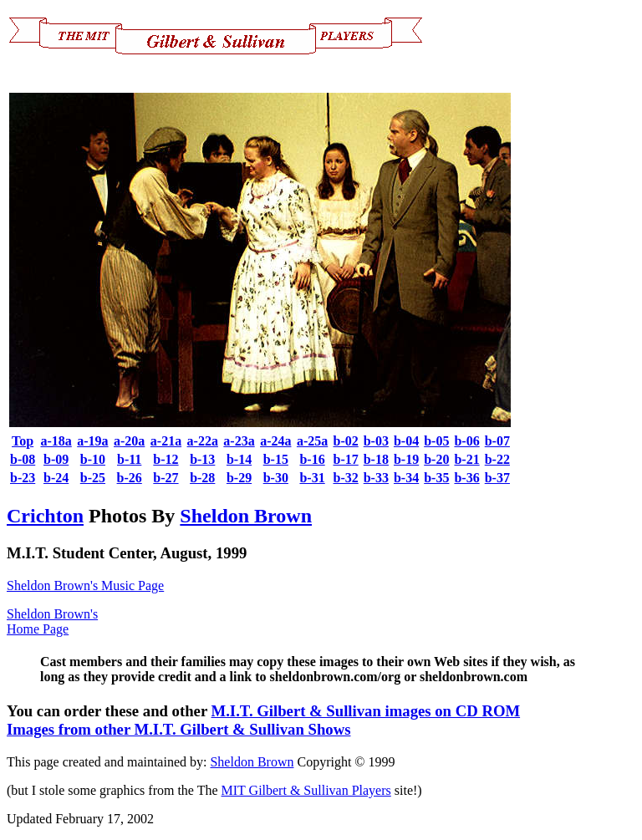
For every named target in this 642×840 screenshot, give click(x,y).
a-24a (275, 441)
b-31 (312, 478)
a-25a (312, 441)
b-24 (56, 478)
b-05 (436, 441)
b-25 (93, 478)
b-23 (23, 478)
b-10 (93, 459)
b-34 (406, 478)
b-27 (166, 478)
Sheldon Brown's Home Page (52, 621)
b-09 (56, 459)
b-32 (345, 478)
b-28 (202, 478)
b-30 (276, 478)
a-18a (56, 441)
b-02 (345, 441)
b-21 (466, 459)
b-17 (345, 459)
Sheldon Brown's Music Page (85, 585)
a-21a (166, 441)
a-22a (203, 441)
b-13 (202, 459)
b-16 (312, 459)
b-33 (376, 478)
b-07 (497, 441)
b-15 (276, 459)
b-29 (239, 478)
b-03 (376, 441)
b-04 (406, 441)
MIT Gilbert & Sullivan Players (306, 790)
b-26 (130, 478)
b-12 (166, 459)
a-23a (239, 441)
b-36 (466, 478)
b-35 (436, 478)
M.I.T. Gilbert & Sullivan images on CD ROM (366, 711)
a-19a (92, 441)
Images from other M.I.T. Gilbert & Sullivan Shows (178, 729)
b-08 (23, 459)
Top (23, 441)
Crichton (45, 516)
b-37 (497, 478)
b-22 (497, 459)
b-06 (466, 441)
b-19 (406, 459)
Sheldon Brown (246, 516)
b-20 (436, 459)
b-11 (129, 459)
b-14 (239, 459)
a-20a (129, 441)
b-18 (376, 459)
